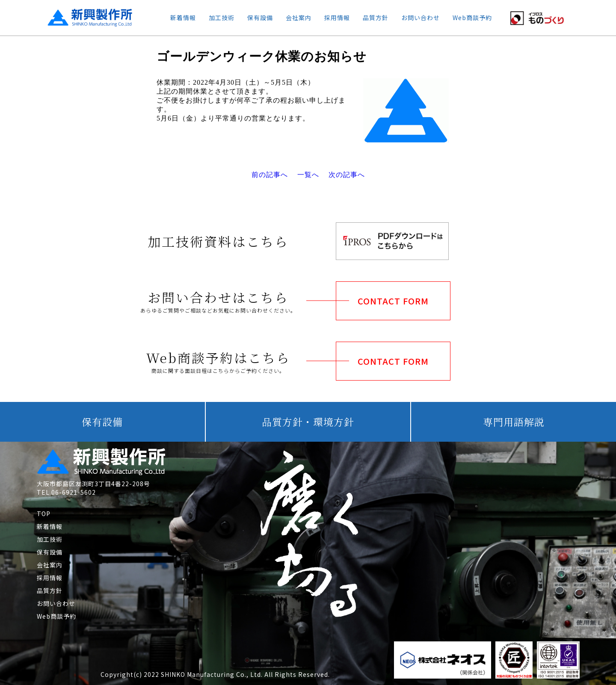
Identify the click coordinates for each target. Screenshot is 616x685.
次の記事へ (347, 175)
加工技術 (222, 18)
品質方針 (376, 18)
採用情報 (337, 18)
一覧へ (308, 175)
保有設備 (260, 18)
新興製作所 (82, 18)
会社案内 (299, 18)
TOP (44, 514)
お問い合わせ (421, 18)
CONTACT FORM (393, 301)
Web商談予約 (472, 18)
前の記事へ (270, 175)
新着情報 (183, 18)
